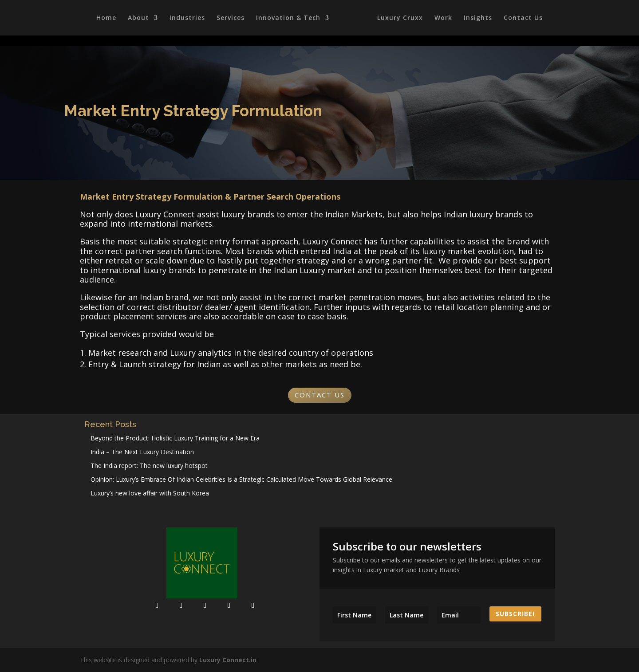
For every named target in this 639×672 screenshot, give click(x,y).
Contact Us (525, 18)
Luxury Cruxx (401, 18)
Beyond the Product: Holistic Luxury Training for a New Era (175, 438)
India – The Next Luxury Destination (142, 452)
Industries (186, 18)
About (137, 18)
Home (105, 18)
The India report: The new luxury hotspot (149, 466)
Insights (479, 18)
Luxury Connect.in (228, 660)
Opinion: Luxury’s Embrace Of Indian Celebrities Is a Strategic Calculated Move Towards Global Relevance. (242, 479)
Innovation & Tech (287, 18)
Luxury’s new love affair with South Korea (150, 493)
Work (445, 18)
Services (229, 18)
